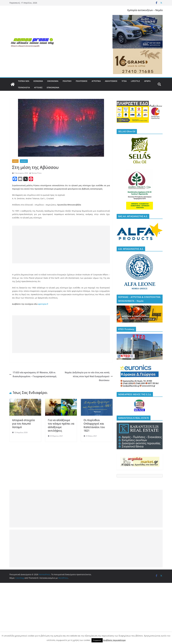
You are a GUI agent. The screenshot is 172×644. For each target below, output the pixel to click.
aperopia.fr (43, 304)
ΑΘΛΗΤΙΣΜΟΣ (111, 81)
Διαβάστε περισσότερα (114, 640)
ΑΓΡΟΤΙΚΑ (96, 81)
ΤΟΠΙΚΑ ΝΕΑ (24, 81)
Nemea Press (36, 173)
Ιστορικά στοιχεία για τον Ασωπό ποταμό (23, 424)
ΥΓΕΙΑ (124, 81)
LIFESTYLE (135, 81)
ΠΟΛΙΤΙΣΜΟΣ (82, 81)
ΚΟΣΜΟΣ (24, 161)
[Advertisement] (61, 244)
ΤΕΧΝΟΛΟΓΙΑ (24, 87)
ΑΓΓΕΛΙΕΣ (38, 87)
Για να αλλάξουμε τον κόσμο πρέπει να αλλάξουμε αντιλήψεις (61, 425)
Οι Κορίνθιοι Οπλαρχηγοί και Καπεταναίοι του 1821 (94, 425)
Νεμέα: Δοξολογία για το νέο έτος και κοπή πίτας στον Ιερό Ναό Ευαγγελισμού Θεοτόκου (89, 376)
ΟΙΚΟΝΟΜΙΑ (53, 81)
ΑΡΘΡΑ (147, 81)
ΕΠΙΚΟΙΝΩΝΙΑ (53, 87)
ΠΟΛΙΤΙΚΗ (67, 81)
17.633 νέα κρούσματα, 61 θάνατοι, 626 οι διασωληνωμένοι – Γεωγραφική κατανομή (33, 374)
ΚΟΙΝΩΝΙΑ (38, 81)
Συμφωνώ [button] (97, 640)
